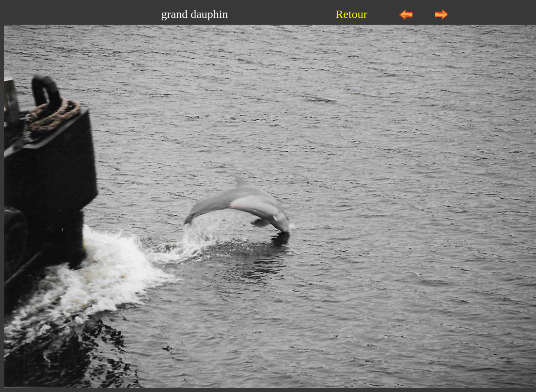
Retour (351, 14)
